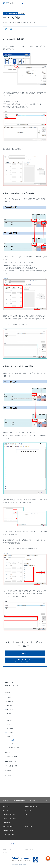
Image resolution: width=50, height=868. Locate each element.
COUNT (9, 721)
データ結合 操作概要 (11, 766)
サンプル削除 (11, 740)
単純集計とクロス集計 (10, 815)
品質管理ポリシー (7, 852)
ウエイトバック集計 (9, 834)
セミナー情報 (28, 811)
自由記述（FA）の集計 (10, 819)
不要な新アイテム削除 (13, 748)
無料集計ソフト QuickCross (32, 807)
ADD (9, 725)
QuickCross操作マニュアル (20, 800)
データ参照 (8, 697)
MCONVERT (11, 717)
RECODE (10, 706)
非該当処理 (10, 736)
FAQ (26, 815)
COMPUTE (10, 728)
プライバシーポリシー (8, 849)
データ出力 (8, 771)
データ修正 (10, 732)
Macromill (13, 3)
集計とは (6, 811)
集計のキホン (6, 800)
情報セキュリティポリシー (30, 849)
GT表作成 (8, 752)
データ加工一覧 (9, 702)
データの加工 (7, 823)
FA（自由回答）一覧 (11, 761)
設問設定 (8, 693)
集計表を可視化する (9, 830)
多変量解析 (8, 775)
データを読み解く (8, 826)
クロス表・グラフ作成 (11, 757)
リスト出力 (10, 744)
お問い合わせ (25, 653)
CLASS (9, 713)
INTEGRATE (11, 709)
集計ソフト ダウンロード (25, 660)
